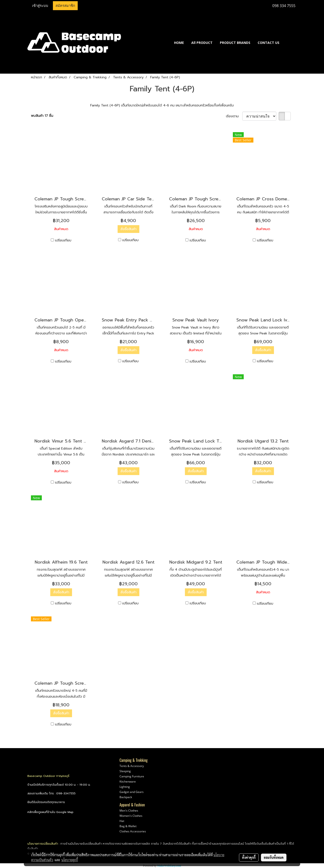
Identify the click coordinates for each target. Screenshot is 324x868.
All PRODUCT (202, 43)
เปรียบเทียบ (63, 240)
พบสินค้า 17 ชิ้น (42, 116)
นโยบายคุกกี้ (70, 860)
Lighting (125, 787)
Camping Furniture (132, 776)
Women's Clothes (131, 816)
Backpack (126, 797)
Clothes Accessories (133, 831)
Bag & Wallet (128, 826)
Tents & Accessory (132, 766)
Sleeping (125, 771)
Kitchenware (128, 782)
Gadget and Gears (132, 792)
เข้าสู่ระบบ (40, 6)
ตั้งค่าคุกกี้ (249, 857)
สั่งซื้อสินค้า (128, 229)
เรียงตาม (234, 116)
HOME (179, 43)
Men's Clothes (129, 811)
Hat (122, 821)
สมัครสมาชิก (65, 6)
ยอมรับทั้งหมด (274, 857)
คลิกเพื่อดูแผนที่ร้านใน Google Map (50, 812)
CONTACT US (269, 43)
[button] (290, 42)
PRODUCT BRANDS (235, 43)
